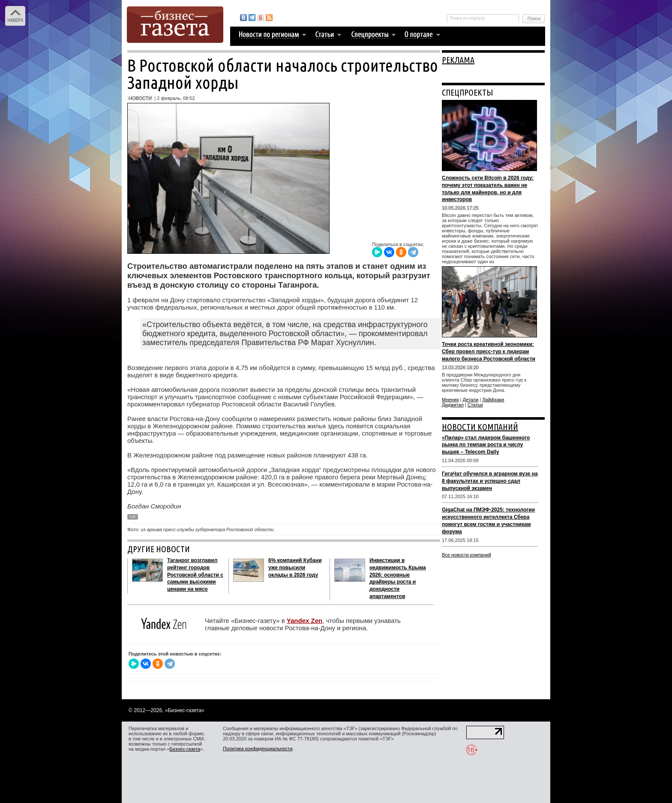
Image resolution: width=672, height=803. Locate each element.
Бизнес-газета (185, 749)
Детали (471, 400)
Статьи (475, 405)
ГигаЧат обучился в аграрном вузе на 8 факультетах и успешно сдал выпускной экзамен (490, 481)
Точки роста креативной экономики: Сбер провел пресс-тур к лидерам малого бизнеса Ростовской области (489, 352)
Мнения (450, 400)
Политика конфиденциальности (258, 749)
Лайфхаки (493, 400)
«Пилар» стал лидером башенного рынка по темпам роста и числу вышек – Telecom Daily (486, 445)
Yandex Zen (304, 621)
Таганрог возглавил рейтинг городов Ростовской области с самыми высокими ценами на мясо (195, 575)
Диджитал (453, 405)
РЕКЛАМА (458, 60)
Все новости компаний (466, 555)
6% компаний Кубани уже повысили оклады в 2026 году (295, 568)
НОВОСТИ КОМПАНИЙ (480, 427)
